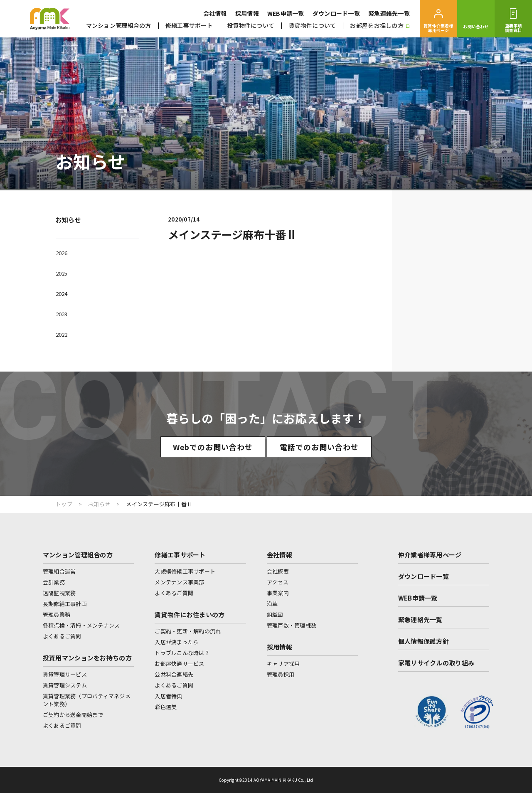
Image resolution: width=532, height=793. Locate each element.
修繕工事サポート (189, 25)
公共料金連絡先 (174, 674)
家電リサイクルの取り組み (436, 663)
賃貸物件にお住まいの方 (190, 614)
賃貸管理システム (65, 685)
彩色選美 (166, 707)
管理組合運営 (59, 571)
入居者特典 (168, 696)
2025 (62, 273)
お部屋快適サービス (179, 664)
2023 (62, 314)
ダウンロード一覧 (336, 13)
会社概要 (278, 571)
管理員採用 (281, 674)
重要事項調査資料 (514, 28)
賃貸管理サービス (65, 674)
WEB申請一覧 (286, 13)
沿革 (272, 604)
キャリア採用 (283, 664)
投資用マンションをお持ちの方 (87, 658)
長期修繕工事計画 (65, 604)
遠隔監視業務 (59, 593)
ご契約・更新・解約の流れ (188, 631)
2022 (62, 334)
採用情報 (247, 13)
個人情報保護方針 (424, 641)
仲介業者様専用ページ (430, 555)
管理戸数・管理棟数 (292, 625)
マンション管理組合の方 (119, 25)
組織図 (275, 614)
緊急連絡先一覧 (389, 13)
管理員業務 (57, 614)
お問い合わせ (476, 26)
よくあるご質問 (62, 636)
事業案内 (278, 593)
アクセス (278, 582)
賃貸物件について (312, 25)
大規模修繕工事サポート (185, 571)
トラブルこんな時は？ (182, 653)
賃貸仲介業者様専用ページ (438, 28)
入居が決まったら (176, 642)
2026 (62, 253)
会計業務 (54, 582)
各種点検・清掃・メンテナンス (81, 625)
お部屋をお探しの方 (380, 25)
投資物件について (251, 25)
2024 (62, 294)
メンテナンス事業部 (179, 582)
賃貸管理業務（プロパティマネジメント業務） (87, 700)
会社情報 (215, 13)
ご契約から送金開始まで (73, 715)
